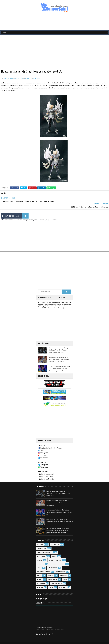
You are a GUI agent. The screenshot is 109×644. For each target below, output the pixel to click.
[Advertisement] (54, 22)
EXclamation (55, 541)
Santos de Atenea (56, 580)
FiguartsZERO (53, 576)
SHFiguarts (63, 584)
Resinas (40, 557)
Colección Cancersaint (45, 549)
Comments (37, 78)
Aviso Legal (49, 630)
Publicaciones (52, 564)
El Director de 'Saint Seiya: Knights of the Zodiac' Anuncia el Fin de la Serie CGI (60, 517)
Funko (65, 576)
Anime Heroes (61, 568)
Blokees (40, 576)
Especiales (40, 561)
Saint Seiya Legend (46, 471)
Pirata (51, 584)
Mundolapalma (75, 641)
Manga (39, 564)
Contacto (40, 630)
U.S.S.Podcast (41, 545)
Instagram (43, 450)
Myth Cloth (41, 553)
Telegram (43, 462)
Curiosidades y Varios (57, 561)
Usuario (59, 445)
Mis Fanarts (41, 580)
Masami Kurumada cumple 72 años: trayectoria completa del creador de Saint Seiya (59, 356)
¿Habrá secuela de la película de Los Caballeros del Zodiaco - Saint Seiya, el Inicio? (60, 365)
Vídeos (54, 553)
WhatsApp (43, 464)
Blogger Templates (48, 641)
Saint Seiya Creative (47, 476)
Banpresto (63, 572)
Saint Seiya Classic (46, 473)
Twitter (42, 447)
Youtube (42, 452)
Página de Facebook (47, 445)
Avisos (39, 572)
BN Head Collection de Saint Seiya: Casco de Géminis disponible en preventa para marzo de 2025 (58, 527)
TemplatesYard (22, 641)
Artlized (40, 584)
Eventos (51, 572)
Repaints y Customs (55, 557)
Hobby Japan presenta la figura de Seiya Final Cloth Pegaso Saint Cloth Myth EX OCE (59, 347)
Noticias (28, 78)
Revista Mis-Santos (43, 568)
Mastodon (43, 455)
